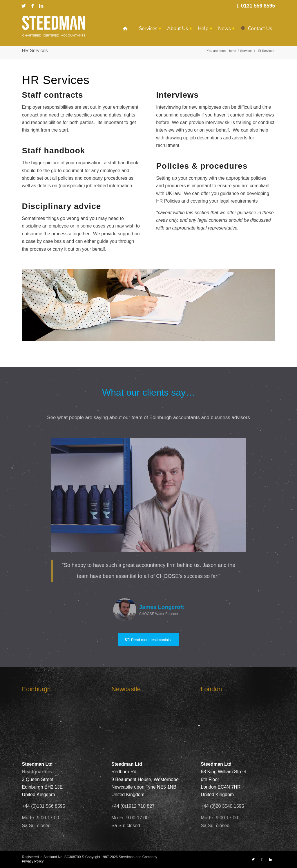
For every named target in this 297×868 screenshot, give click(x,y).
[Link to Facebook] (32, 6)
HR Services (35, 51)
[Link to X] (24, 6)
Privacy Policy (33, 861)
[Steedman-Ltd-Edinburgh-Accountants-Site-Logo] (54, 26)
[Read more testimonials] (149, 640)
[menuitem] (125, 29)
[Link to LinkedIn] (41, 6)
